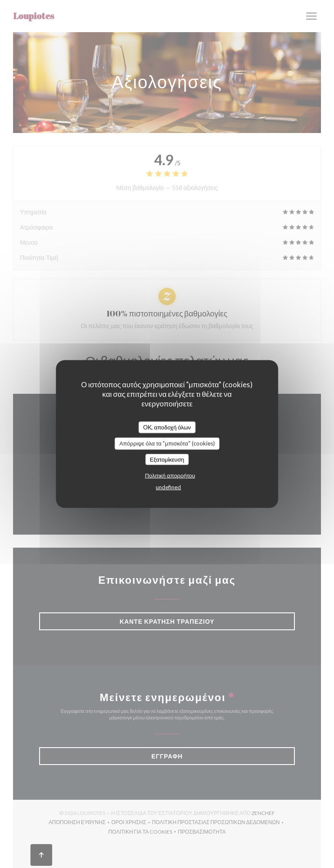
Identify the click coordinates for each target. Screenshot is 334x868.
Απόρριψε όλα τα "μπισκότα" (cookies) (167, 443)
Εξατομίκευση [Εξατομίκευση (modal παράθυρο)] (167, 459)
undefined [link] (168, 487)
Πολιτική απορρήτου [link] (170, 476)
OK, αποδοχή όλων (167, 427)
